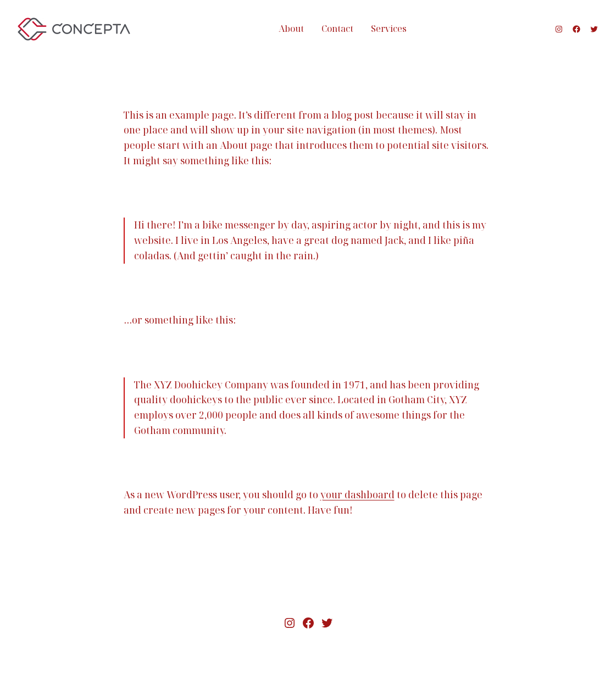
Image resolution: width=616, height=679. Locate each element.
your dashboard (357, 494)
